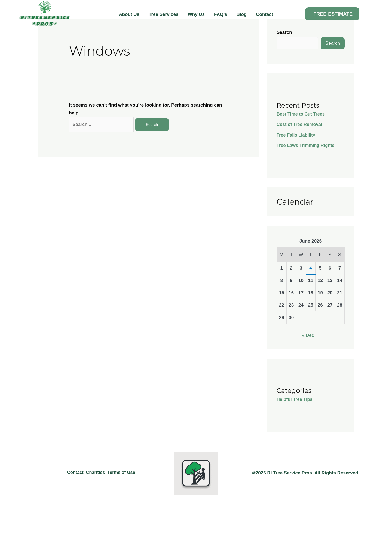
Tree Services (164, 14)
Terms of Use (123, 473)
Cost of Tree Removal (300, 125)
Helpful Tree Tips (295, 400)
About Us (129, 14)
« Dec (308, 336)
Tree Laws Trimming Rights (307, 146)
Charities (94, 473)
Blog (241, 14)
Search (284, 32)
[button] (332, 14)
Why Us (196, 14)
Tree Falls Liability (297, 135)
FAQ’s (221, 14)
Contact (264, 14)
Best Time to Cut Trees (302, 114)
